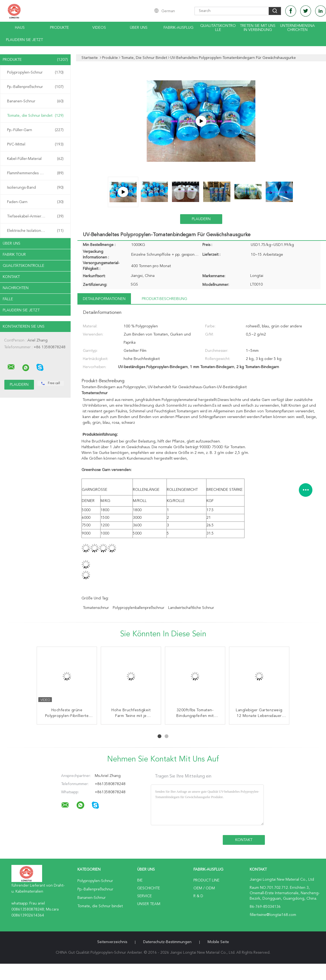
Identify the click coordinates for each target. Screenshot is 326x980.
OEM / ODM (204, 888)
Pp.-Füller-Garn (35, 130)
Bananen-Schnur (35, 101)
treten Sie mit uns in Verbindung (258, 28)
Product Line (206, 880)
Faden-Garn (35, 202)
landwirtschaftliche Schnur (191, 608)
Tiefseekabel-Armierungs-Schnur (35, 216)
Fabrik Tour (14, 255)
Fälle (8, 299)
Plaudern (201, 219)
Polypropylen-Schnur (35, 72)
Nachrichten (16, 288)
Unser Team (149, 904)
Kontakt (11, 277)
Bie (140, 880)
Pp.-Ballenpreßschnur (35, 87)
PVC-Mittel (35, 144)
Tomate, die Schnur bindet (35, 116)
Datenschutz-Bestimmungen (167, 942)
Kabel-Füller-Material (35, 159)
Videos (99, 28)
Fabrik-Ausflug (178, 28)
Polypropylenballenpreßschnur (139, 608)
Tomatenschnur (96, 608)
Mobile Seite (218, 942)
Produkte (59, 28)
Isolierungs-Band (35, 188)
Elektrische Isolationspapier (35, 231)
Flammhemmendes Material (35, 173)
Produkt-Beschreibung (164, 299)
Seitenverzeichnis (112, 942)
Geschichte (149, 888)
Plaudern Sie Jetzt (24, 40)
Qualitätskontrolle (218, 28)
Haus (20, 28)
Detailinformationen (104, 299)
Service (145, 896)
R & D (198, 896)
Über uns (139, 28)
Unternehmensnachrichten (297, 28)
